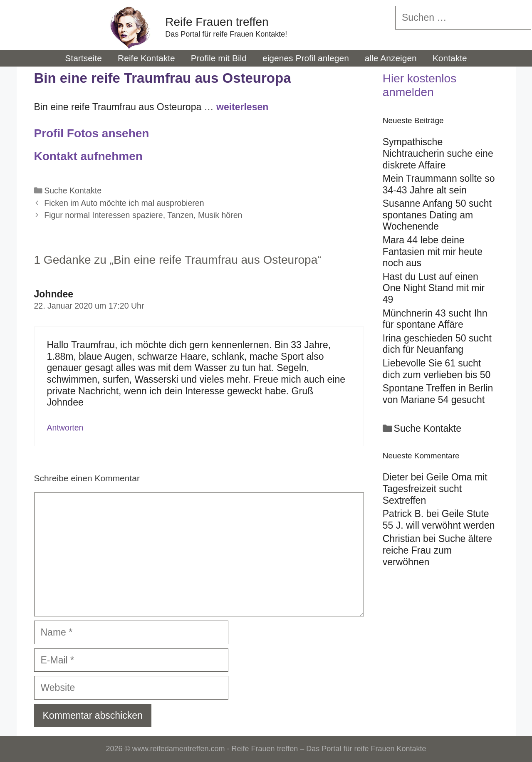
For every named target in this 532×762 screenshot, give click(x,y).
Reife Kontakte (146, 58)
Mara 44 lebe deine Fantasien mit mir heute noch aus (433, 251)
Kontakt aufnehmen (88, 156)
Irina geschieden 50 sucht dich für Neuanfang (437, 344)
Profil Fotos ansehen (92, 133)
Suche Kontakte (73, 190)
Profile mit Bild (219, 58)
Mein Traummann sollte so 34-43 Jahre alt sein (439, 184)
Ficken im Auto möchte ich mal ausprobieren (124, 203)
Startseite (83, 58)
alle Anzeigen (391, 58)
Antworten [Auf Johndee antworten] (65, 428)
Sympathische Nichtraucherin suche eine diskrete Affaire (438, 153)
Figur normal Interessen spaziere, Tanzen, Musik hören (143, 215)
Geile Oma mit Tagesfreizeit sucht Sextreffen (435, 489)
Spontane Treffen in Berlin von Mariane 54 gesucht (438, 394)
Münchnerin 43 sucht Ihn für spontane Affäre (435, 319)
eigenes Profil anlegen (306, 58)
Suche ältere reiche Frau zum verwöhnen (437, 550)
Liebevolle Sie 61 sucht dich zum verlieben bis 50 (437, 369)
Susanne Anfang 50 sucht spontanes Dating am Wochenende (437, 215)
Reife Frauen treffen (217, 22)
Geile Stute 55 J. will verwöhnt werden (439, 520)
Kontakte (450, 58)
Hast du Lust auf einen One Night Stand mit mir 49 (434, 288)
